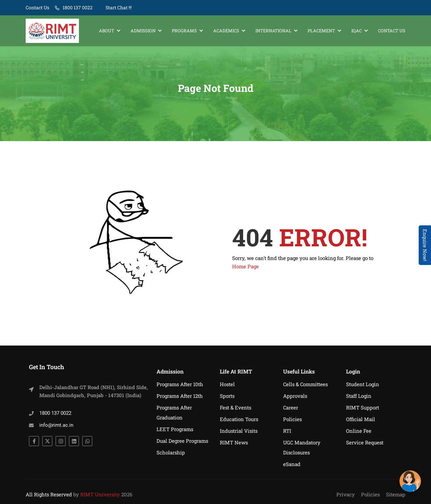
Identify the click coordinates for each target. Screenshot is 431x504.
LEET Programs (175, 429)
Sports (227, 396)
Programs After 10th (180, 384)
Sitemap (396, 494)
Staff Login (359, 396)
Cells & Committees (305, 384)
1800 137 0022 (78, 7)
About (107, 31)
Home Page (245, 266)
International (273, 31)
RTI (287, 431)
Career (291, 407)
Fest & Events (235, 407)
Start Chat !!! (118, 7)
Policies (292, 419)
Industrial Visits (239, 431)
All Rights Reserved (49, 494)
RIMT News (234, 442)
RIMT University (100, 494)
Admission (143, 31)
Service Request (365, 442)
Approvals (295, 396)
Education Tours (239, 419)
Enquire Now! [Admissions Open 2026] (425, 245)
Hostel (227, 384)
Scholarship (171, 452)
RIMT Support (363, 407)
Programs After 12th (180, 396)
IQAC (357, 31)
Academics (226, 31)
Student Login (363, 384)
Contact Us (37, 7)
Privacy (346, 494)
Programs (184, 31)
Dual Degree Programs (182, 441)
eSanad (292, 464)
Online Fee (359, 431)
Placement (321, 31)
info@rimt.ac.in (56, 425)
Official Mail (361, 419)
